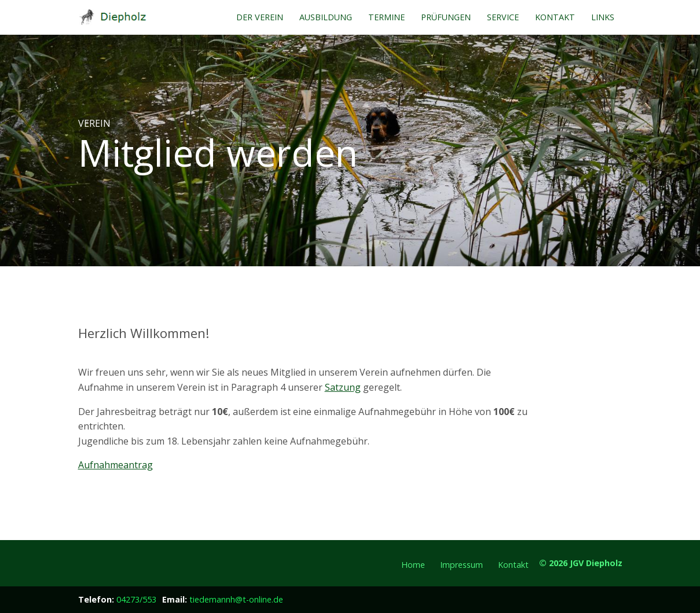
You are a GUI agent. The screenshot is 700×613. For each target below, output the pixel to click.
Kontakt (513, 565)
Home (413, 565)
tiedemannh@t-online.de (236, 599)
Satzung (343, 387)
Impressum (461, 565)
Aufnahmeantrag (116, 465)
